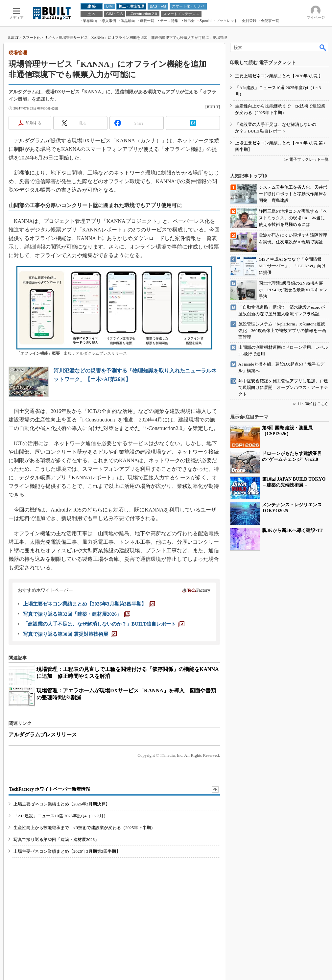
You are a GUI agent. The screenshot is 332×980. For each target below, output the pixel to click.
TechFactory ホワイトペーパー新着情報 (50, 789)
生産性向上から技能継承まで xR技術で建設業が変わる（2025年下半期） (84, 828)
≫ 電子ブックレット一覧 (307, 159)
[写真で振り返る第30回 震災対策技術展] (70, 634)
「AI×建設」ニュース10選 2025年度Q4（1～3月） (61, 816)
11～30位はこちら (313, 404)
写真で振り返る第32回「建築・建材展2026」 (56, 839)
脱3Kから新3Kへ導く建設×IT (292, 530)
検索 (323, 47)
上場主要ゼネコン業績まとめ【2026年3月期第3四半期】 (67, 851)
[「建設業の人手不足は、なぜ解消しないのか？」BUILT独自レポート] (104, 624)
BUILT (13, 37)
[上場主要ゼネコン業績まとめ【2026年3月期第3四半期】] (89, 604)
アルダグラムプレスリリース (43, 735)
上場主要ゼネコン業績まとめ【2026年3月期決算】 (62, 804)
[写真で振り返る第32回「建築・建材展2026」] (77, 614)
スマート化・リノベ (39, 37)
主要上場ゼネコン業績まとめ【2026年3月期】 (279, 76)
